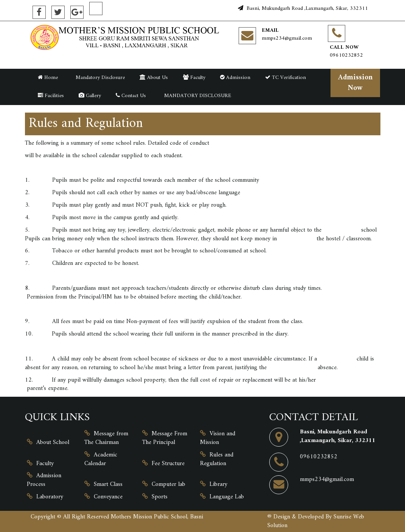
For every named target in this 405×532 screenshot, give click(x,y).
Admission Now (355, 83)
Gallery (90, 96)
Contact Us (131, 96)
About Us (154, 78)
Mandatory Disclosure (99, 78)
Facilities (51, 96)
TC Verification (286, 78)
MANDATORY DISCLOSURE (196, 96)
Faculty (194, 78)
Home (48, 78)
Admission (235, 78)
